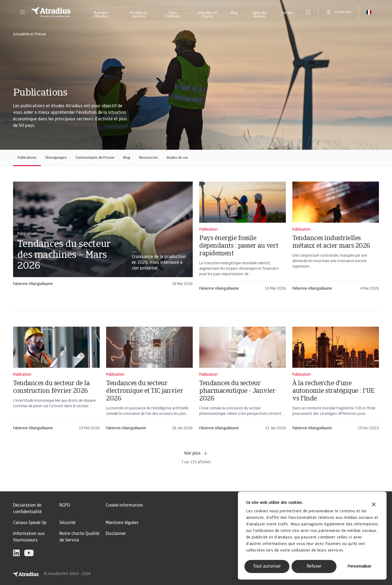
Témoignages (56, 158)
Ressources (148, 158)
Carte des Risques (259, 15)
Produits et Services (139, 15)
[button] (22, 12)
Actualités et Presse (207, 15)
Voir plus (196, 454)
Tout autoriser (267, 566)
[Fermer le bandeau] (374, 505)
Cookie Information (124, 506)
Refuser (314, 566)
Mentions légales (122, 523)
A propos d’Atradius (101, 15)
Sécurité (67, 523)
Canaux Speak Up (30, 523)
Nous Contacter (173, 15)
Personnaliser (359, 567)
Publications (27, 158)
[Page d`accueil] (51, 12)
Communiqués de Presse (95, 158)
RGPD (65, 506)
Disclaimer (116, 534)
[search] (308, 12)
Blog (234, 13)
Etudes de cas (177, 158)
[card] (103, 236)
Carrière (287, 13)
